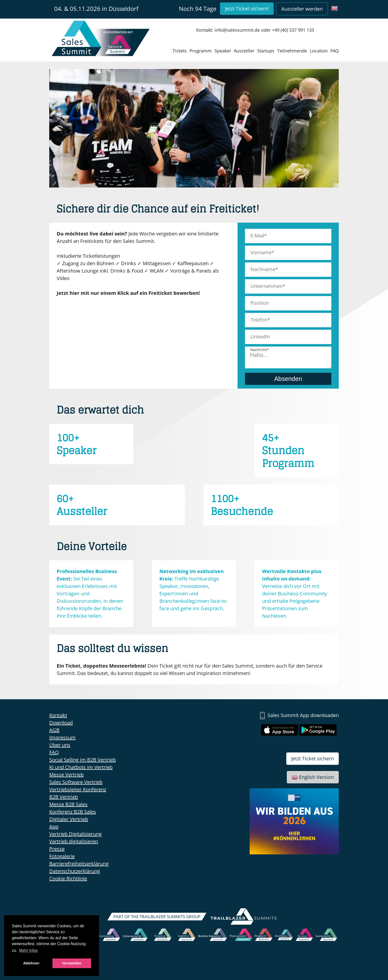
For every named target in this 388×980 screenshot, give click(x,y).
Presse (57, 849)
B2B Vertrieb (64, 797)
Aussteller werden (302, 9)
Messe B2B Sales (68, 804)
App (54, 827)
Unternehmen (267, 286)
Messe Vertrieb (66, 775)
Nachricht (259, 350)
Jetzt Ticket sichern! (247, 9)
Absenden (288, 379)
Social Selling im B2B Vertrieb (83, 760)
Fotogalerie (62, 856)
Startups (266, 51)
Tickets (180, 51)
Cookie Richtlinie (68, 878)
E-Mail (257, 236)
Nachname (263, 269)
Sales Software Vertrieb (76, 782)
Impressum (62, 737)
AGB (54, 730)
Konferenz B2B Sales (73, 812)
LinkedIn (260, 337)
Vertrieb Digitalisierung (75, 834)
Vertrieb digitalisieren (74, 841)
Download (61, 723)
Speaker (223, 51)
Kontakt (58, 715)
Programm (201, 51)
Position (260, 303)
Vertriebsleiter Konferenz (78, 789)
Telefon (259, 320)
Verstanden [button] (72, 963)
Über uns (60, 745)
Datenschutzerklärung (75, 871)
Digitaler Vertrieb (69, 819)
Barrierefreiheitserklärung (79, 864)
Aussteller (244, 51)
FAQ (335, 51)
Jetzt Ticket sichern (313, 758)
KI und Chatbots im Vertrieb (81, 767)
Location (319, 51)
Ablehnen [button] (31, 963)
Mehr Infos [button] (28, 950)
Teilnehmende (292, 51)
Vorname (261, 252)
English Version (313, 777)
